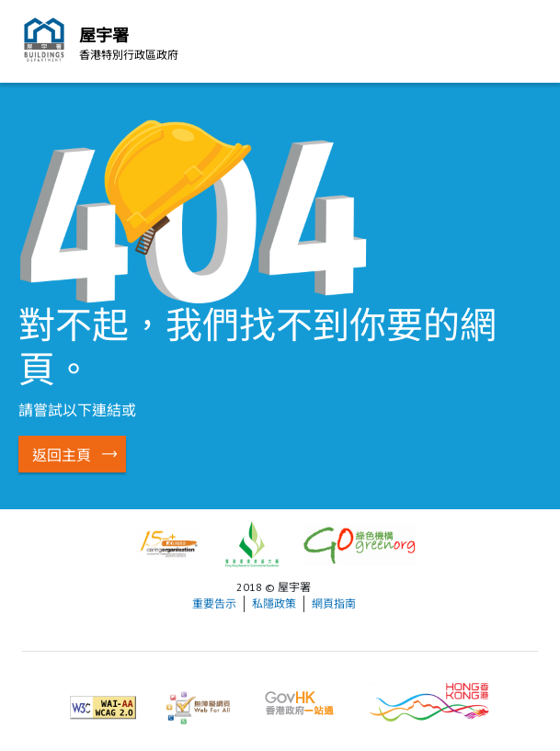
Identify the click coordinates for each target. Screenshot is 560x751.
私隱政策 (274, 603)
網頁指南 (334, 603)
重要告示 (214, 603)
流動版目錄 (520, 44)
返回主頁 (62, 455)
